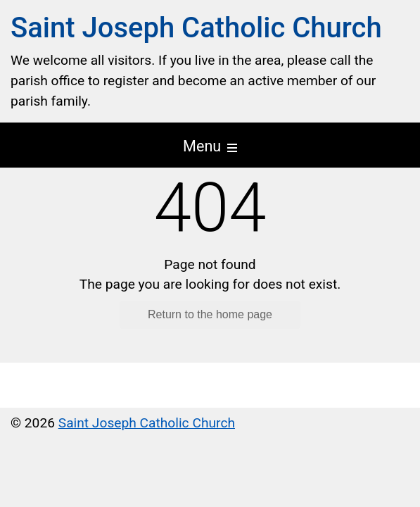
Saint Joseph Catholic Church (196, 28)
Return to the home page (210, 314)
